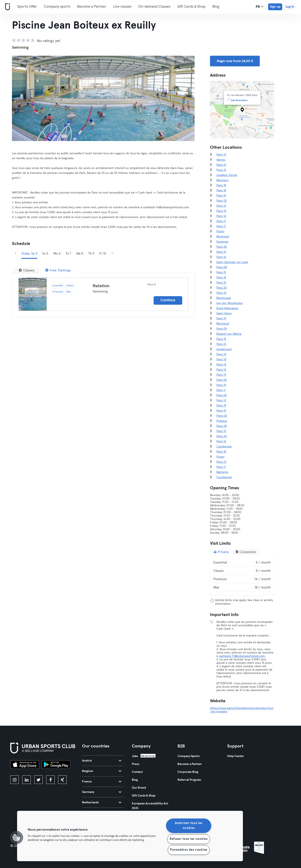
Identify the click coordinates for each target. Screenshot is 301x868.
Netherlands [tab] (102, 802)
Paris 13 (221, 155)
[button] (16, 837)
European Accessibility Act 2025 (150, 806)
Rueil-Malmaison (227, 308)
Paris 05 (222, 395)
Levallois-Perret (227, 175)
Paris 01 (221, 165)
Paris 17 (221, 221)
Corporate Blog (188, 772)
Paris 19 (221, 319)
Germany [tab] (102, 792)
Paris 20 (222, 201)
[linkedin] (26, 780)
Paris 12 (221, 206)
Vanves (221, 160)
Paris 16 (221, 257)
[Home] (7, 7)
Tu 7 (68, 254)
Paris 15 (221, 170)
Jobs (135, 756)
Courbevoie (224, 447)
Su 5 (45, 254)
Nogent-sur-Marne (229, 334)
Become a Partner (92, 7)
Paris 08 (222, 267)
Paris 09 (222, 329)
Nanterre (222, 472)
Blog (216, 7)
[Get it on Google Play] (56, 765)
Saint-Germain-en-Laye (232, 262)
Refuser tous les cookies (189, 839)
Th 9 (91, 254)
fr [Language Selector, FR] (260, 7)
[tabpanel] (242, 575)
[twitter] (38, 780)
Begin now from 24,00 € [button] (235, 61)
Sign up (275, 7)
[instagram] (15, 780)
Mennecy (222, 180)
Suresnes (222, 242)
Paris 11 (221, 390)
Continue (168, 300)
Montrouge (224, 298)
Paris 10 (221, 211)
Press (135, 764)
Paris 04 (222, 416)
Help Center (236, 756)
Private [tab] (221, 552)
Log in (290, 7)
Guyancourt (224, 349)
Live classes (122, 7)
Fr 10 (103, 254)
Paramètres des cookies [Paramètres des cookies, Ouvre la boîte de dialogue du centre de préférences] (189, 850)
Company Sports (189, 756)
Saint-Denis (224, 313)
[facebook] (50, 780)
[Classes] (27, 270)
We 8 (80, 254)
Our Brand (139, 788)
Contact (137, 772)
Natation (101, 286)
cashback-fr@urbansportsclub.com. (242, 656)
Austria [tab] (102, 761)
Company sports (57, 7)
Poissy (220, 232)
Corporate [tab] (246, 552)
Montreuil (223, 237)
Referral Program (189, 780)
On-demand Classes (154, 7)
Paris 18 (221, 185)
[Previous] (15, 254)
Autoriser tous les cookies (189, 826)
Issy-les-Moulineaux (230, 303)
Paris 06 (222, 247)
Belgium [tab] (102, 771)
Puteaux (222, 421)
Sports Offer (27, 7)
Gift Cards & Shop (191, 7)
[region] (130, 836)
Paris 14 (221, 216)
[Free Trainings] (58, 270)
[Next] (112, 254)
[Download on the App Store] (25, 765)
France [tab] (102, 782)
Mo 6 (57, 254)
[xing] (62, 780)
